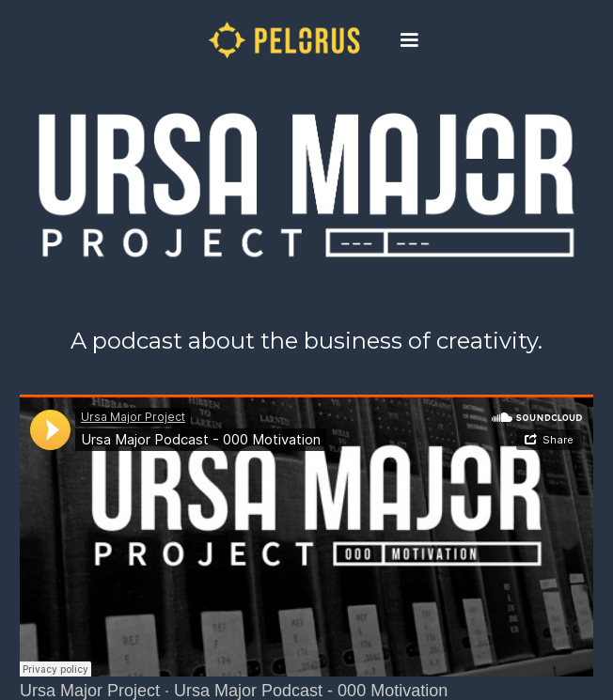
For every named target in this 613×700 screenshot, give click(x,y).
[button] (409, 40)
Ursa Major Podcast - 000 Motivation (311, 691)
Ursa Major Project (90, 691)
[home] (275, 40)
